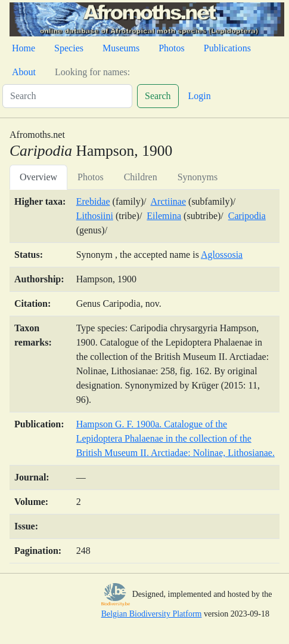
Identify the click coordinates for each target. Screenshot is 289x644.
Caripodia (247, 216)
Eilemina (164, 216)
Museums (121, 48)
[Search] (67, 96)
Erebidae (93, 201)
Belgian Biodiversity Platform (152, 614)
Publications (227, 48)
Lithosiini (95, 216)
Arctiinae (169, 201)
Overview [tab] (38, 177)
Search (158, 96)
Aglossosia (222, 255)
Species (69, 48)
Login (200, 96)
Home (24, 48)
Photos (172, 48)
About (24, 72)
